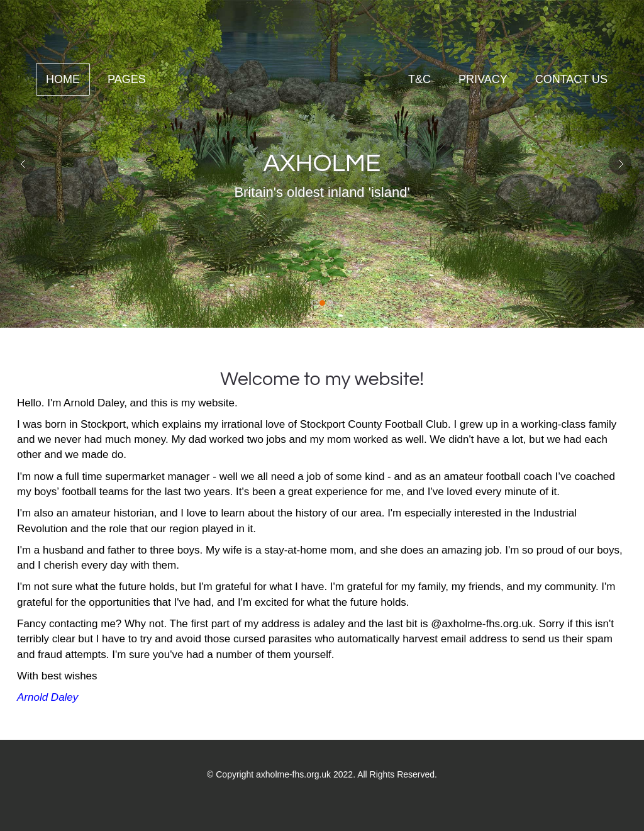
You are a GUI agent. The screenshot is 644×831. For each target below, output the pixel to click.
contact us (571, 79)
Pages (127, 79)
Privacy (483, 79)
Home (63, 79)
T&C (419, 79)
